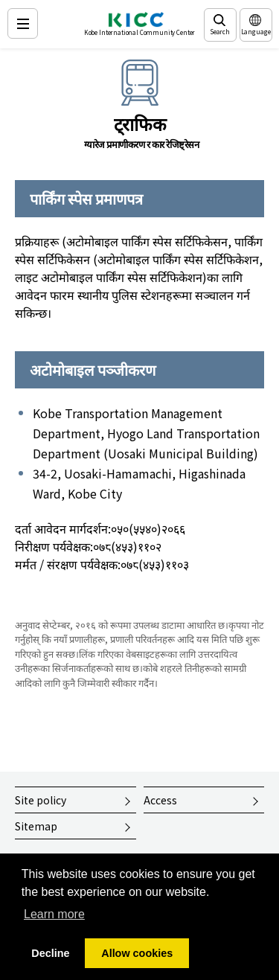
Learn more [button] (54, 914)
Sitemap (36, 826)
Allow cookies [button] (137, 953)
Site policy (41, 800)
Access (160, 800)
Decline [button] (50, 953)
